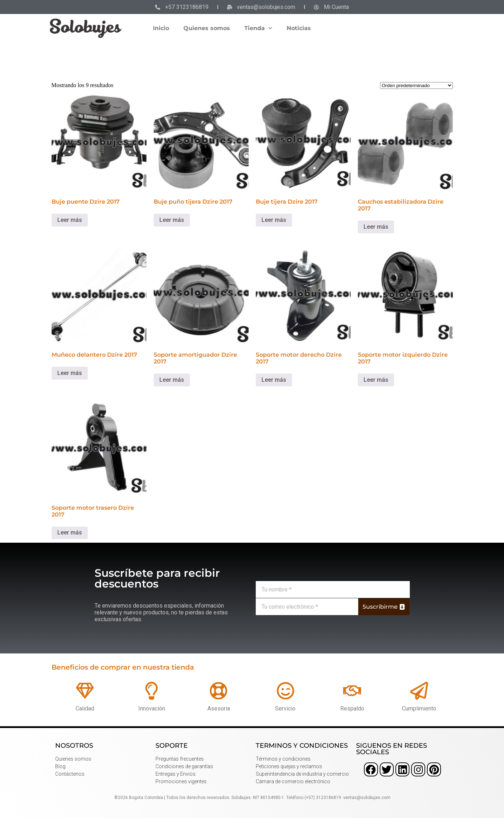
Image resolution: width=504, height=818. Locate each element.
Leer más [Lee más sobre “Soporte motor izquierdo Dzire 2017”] (376, 380)
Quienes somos (207, 28)
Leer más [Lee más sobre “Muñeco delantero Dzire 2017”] (70, 373)
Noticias (299, 28)
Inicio (161, 28)
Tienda (258, 28)
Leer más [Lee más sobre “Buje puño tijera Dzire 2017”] (172, 220)
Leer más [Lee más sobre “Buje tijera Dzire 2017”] (274, 220)
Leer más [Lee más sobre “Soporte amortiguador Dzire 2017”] (172, 380)
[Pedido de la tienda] (416, 85)
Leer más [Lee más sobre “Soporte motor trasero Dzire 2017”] (70, 532)
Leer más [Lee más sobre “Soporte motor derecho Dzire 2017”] (274, 380)
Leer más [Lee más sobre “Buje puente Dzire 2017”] (70, 220)
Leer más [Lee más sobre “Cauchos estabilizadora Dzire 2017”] (376, 227)
